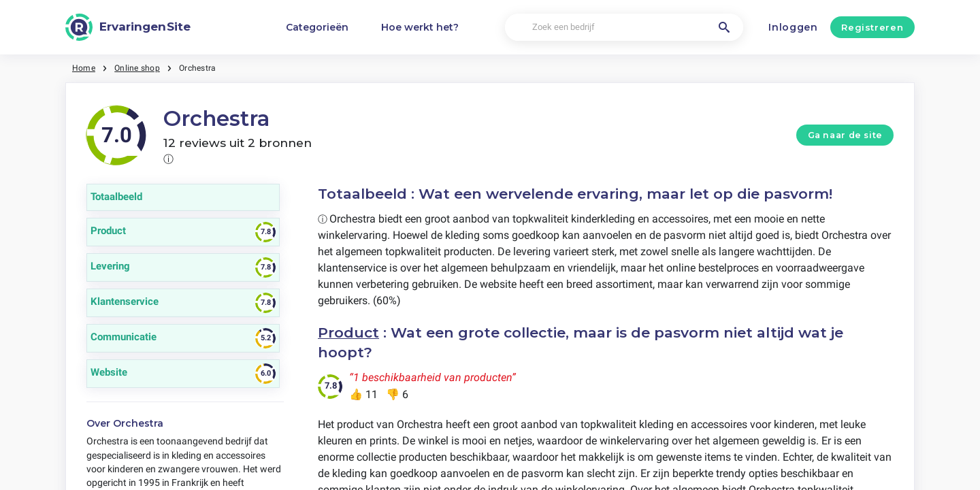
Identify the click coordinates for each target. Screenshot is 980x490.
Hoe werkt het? (420, 27)
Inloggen (793, 27)
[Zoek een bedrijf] (624, 28)
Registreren (872, 27)
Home (84, 68)
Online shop (137, 68)
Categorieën (317, 27)
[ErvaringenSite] (128, 27)
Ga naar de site (845, 135)
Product (348, 332)
